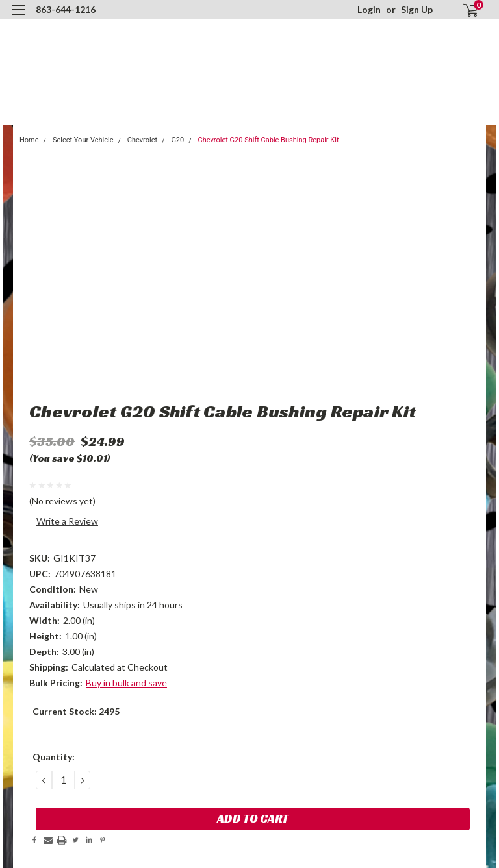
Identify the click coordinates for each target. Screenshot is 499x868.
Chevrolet (142, 140)
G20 (177, 140)
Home (29, 140)
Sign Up (417, 9)
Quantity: (54, 757)
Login (369, 9)
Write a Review (67, 521)
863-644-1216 (66, 9)
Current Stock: (76, 711)
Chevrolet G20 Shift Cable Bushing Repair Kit (269, 140)
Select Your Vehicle (83, 140)
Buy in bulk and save (126, 683)
